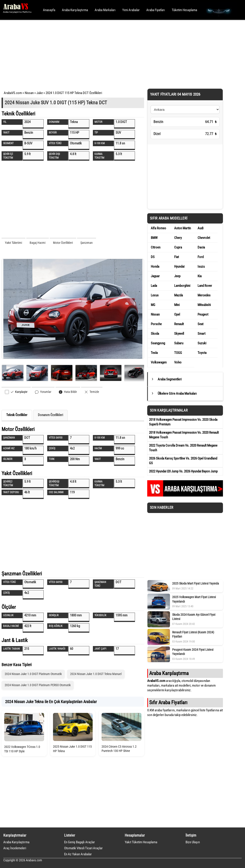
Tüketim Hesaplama (184, 10)
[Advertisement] (116, 53)
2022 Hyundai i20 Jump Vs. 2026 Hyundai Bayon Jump (183, 471)
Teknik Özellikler (17, 415)
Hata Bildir (68, 392)
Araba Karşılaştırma (75, 10)
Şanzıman (87, 243)
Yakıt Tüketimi (13, 243)
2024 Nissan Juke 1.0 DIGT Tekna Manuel (96, 674)
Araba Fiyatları (156, 10)
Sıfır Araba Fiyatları (168, 702)
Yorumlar (43, 392)
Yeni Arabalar (131, 10)
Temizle (92, 392)
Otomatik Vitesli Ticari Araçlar (83, 848)
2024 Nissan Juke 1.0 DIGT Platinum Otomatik (33, 674)
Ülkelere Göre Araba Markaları (177, 394)
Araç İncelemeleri (15, 848)
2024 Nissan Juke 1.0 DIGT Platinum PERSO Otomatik (38, 685)
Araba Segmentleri (170, 379)
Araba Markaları (105, 10)
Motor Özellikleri (63, 243)
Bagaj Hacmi (38, 243)
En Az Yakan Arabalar (78, 854)
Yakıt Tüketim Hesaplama (141, 842)
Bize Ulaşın (193, 842)
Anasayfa (49, 10)
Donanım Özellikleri (50, 415)
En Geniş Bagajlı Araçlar (80, 842)
